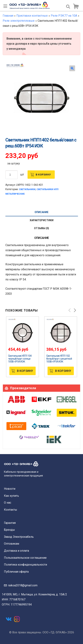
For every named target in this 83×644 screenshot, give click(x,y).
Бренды (9, 530)
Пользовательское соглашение (25, 558)
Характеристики (42, 220)
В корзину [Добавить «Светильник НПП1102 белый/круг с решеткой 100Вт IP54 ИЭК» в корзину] (63, 371)
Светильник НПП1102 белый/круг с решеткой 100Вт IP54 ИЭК (59, 359)
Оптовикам (12, 544)
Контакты (11, 510)
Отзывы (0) (41, 228)
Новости (10, 489)
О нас (8, 503)
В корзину (43, 174)
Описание (41, 212)
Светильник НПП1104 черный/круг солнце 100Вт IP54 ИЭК (20, 359)
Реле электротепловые (19, 21)
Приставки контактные (32, 16)
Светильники (27, 189)
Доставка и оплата (16, 551)
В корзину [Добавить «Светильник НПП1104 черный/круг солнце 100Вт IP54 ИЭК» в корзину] (25, 371)
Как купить (11, 496)
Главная (8, 16)
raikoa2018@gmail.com (23, 585)
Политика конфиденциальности (25, 565)
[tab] (41, 212)
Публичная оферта (16, 572)
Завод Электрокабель (19, 537)
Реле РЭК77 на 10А (64, 16)
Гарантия (10, 523)
